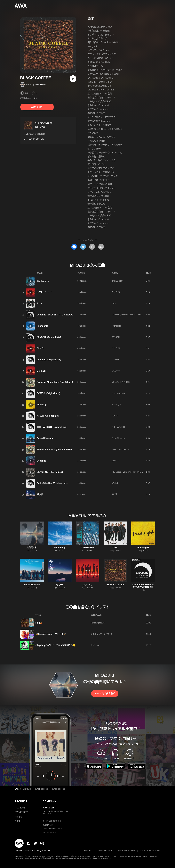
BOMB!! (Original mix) (48, 393)
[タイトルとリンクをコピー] (92, 247)
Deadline (116, 360)
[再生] (73, 79)
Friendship (43, 326)
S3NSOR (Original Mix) (49, 337)
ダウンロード (20, 808)
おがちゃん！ (96, 645)
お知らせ (18, 817)
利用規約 (88, 851)
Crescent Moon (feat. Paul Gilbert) (55, 382)
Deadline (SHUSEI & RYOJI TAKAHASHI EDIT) (61, 315)
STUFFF (115, 461)
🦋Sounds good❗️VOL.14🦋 (51, 634)
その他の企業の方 (49, 832)
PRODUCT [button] (21, 801)
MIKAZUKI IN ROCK (121, 382)
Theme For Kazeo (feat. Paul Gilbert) (56, 450)
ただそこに (32, 548)
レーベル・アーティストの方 (52, 829)
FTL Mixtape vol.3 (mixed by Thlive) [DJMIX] (131, 472)
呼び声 (40, 494)
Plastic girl (42, 405)
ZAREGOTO (43, 281)
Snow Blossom (45, 438)
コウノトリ (116, 292)
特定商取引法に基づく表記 (150, 851)
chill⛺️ (39, 623)
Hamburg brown (98, 623)
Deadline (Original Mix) (49, 360)
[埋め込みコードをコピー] (101, 247)
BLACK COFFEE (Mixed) (50, 472)
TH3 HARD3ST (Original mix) (52, 427)
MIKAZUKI (41, 84)
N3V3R (115, 416)
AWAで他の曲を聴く (105, 693)
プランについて (21, 812)
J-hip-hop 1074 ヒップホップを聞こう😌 (56, 645)
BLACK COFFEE (44, 123)
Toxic (40, 303)
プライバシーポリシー (104, 851)
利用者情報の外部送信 (126, 851)
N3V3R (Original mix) (48, 416)
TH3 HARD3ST (118, 393)
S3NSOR (116, 337)
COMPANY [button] (49, 801)
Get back (42, 371)
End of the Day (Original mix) (52, 483)
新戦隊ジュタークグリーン (102, 634)
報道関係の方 (48, 825)
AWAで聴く (37, 107)
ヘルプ (17, 821)
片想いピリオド (44, 292)
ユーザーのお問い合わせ (52, 821)
